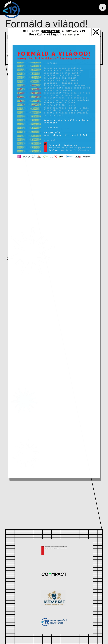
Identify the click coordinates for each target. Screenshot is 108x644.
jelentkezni (50, 34)
